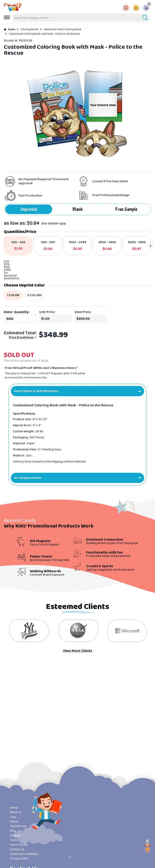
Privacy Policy (19, 859)
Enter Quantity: (17, 312)
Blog (13, 831)
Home (12, 29)
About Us (16, 812)
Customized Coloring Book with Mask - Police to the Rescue (44, 34)
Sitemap (15, 835)
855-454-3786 (7, 267)
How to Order (19, 845)
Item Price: (83, 312)
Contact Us (17, 849)
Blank (78, 209)
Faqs (13, 817)
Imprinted (29, 209)
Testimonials (18, 826)
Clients (14, 822)
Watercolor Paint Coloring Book (63, 29)
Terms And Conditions (24, 854)
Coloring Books (30, 29)
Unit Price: (47, 312)
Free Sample (126, 209)
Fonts (14, 840)
